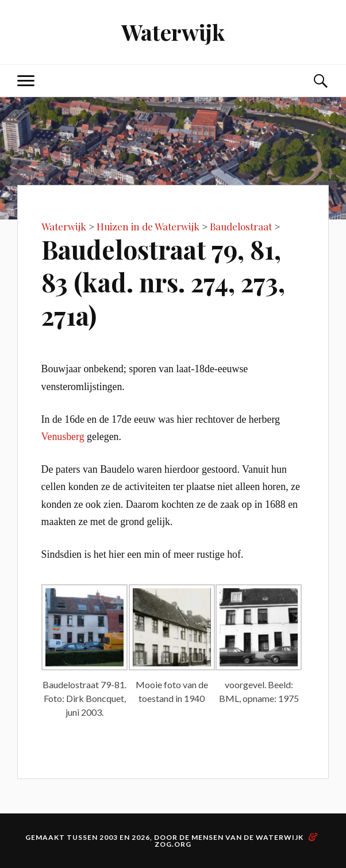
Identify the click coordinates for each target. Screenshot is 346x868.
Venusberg (63, 437)
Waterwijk (173, 32)
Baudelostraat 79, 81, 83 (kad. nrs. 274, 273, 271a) (163, 282)
